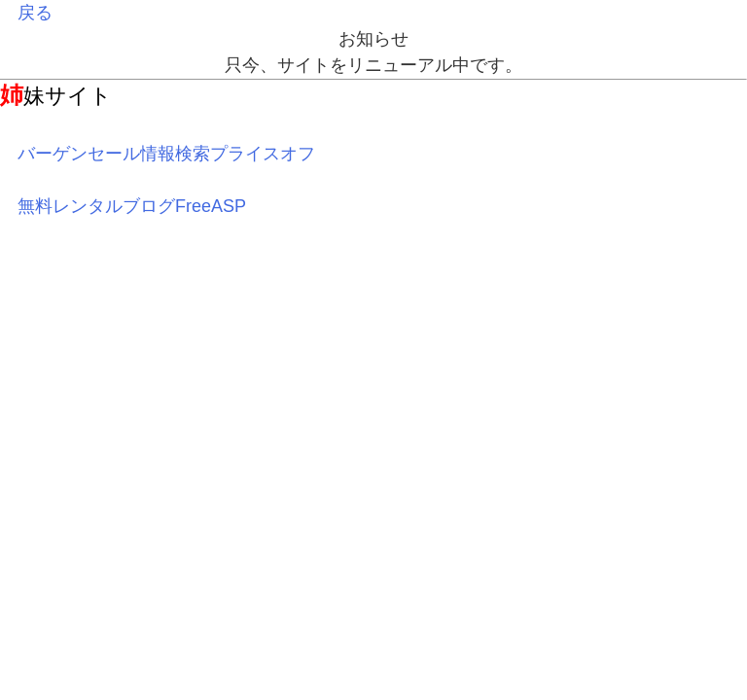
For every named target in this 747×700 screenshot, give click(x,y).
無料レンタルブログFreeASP (132, 206)
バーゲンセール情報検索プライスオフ (166, 154)
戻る (35, 13)
